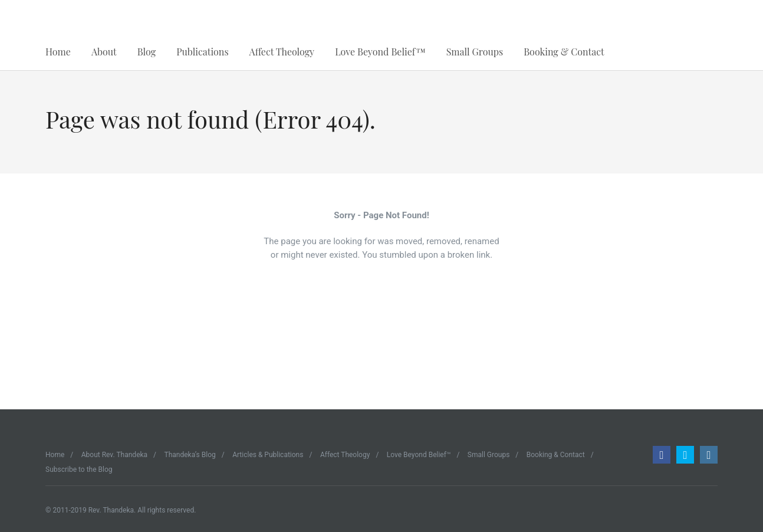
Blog (147, 52)
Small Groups (475, 52)
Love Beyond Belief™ (380, 52)
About (104, 52)
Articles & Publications (268, 455)
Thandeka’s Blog (190, 455)
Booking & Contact (564, 52)
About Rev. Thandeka (114, 455)
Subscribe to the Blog (79, 469)
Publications (202, 52)
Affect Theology (282, 52)
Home (58, 52)
